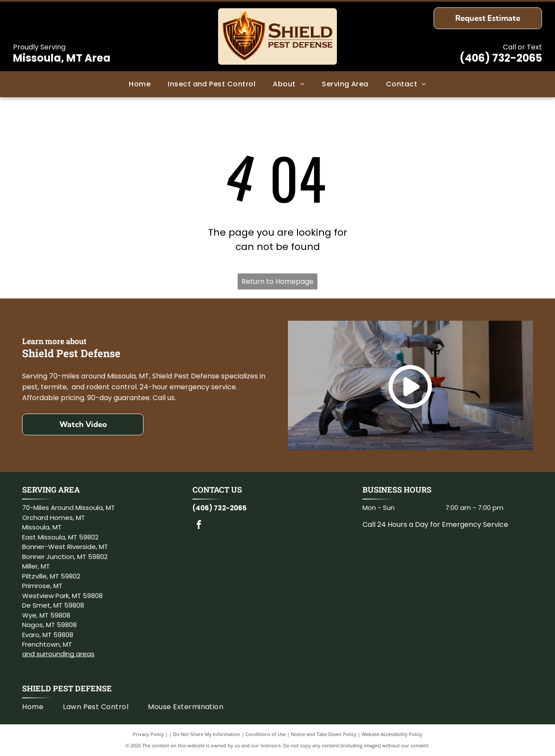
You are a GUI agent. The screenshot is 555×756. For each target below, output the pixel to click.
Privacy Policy (148, 734)
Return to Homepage (277, 281)
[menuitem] (140, 84)
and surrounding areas (58, 654)
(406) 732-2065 (501, 58)
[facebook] (199, 526)
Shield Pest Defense (67, 688)
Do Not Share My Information (207, 734)
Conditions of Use (266, 734)
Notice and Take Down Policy (324, 734)
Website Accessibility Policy (392, 734)
